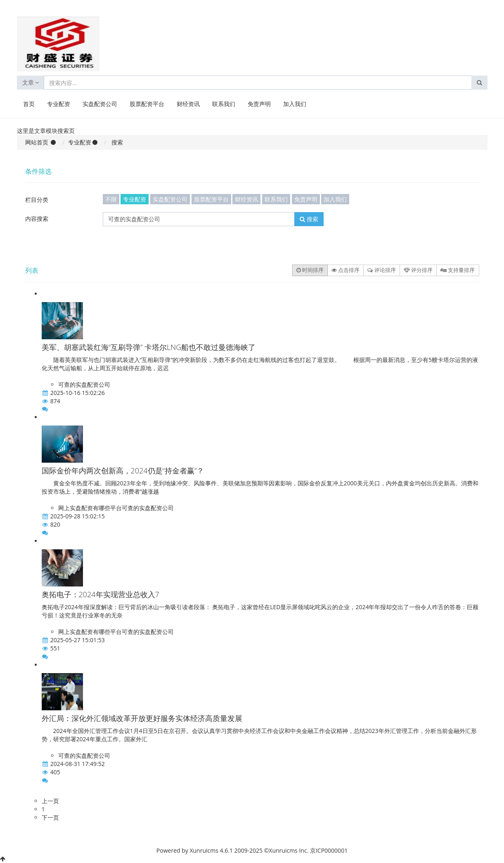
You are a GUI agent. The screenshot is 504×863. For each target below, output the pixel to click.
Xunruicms (204, 850)
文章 (31, 82)
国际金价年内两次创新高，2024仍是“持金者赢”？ (123, 471)
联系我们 (224, 104)
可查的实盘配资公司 (84, 384)
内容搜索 (37, 219)
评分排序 (418, 270)
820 (55, 524)
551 (55, 648)
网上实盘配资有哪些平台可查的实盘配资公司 (116, 508)
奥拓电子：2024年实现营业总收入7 (101, 594)
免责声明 (259, 104)
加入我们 (295, 104)
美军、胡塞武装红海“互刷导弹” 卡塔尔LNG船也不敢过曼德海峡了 (149, 347)
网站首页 (37, 142)
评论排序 (381, 270)
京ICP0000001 (329, 850)
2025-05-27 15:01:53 (78, 640)
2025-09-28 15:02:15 (78, 516)
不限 (111, 199)
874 (55, 401)
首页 (29, 104)
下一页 (50, 817)
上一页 (50, 801)
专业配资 (59, 104)
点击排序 (345, 270)
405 (55, 772)
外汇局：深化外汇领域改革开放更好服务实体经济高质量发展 (142, 718)
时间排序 (310, 270)
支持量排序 (458, 270)
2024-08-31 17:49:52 (78, 764)
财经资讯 (188, 104)
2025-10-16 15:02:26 (78, 393)
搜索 (309, 219)
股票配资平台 (147, 104)
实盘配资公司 (100, 104)
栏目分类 (37, 200)
